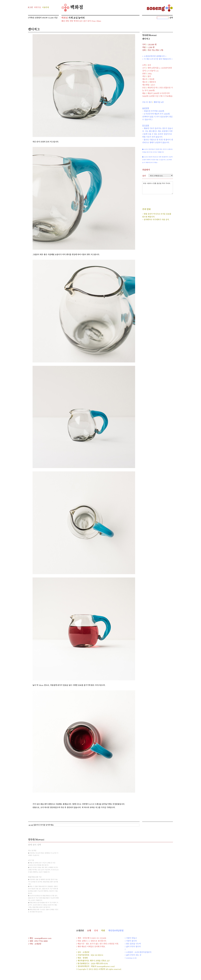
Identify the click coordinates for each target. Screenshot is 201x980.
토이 (89, 21)
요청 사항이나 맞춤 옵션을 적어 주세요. (158, 188)
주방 (71, 21)
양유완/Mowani (149, 35)
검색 (171, 18)
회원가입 (37, 8)
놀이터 (81, 18)
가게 (71, 18)
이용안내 (46, 8)
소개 (89, 931)
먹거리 (76, 21)
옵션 (144, 176)
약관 (103, 931)
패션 (63, 21)
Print (94, 21)
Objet (99, 21)
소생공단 (80, 931)
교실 (76, 18)
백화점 (72, 8)
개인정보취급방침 (116, 931)
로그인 (30, 8)
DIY (81, 21)
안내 (96, 931)
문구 (85, 21)
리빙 (67, 21)
